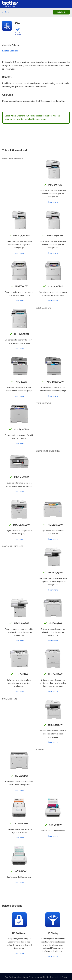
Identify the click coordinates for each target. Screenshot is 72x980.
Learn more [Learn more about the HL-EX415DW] (53, 642)
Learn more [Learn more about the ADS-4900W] (19, 839)
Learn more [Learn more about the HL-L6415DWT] (53, 692)
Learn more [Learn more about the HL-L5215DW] (19, 791)
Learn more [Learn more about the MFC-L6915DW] (19, 642)
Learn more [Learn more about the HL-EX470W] (19, 301)
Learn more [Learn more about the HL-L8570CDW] (19, 445)
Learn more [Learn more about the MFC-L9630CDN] (53, 254)
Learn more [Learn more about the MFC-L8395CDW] (19, 540)
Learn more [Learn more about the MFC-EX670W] (53, 203)
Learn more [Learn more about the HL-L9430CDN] (19, 349)
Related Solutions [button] (10, 52)
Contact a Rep (60, 13)
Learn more (19, 954)
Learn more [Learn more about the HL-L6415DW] (19, 692)
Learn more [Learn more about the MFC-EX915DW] (53, 591)
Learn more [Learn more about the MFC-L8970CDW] (53, 397)
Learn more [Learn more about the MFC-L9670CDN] (19, 254)
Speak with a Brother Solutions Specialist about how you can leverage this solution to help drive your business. (32, 118)
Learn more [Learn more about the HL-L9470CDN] (53, 301)
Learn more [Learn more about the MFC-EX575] (19, 397)
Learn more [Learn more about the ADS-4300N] (19, 883)
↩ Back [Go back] (6, 13)
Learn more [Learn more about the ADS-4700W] (53, 837)
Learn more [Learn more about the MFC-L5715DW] (53, 743)
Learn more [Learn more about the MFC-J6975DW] (19, 492)
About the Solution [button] (11, 46)
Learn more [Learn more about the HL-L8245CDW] (53, 540)
